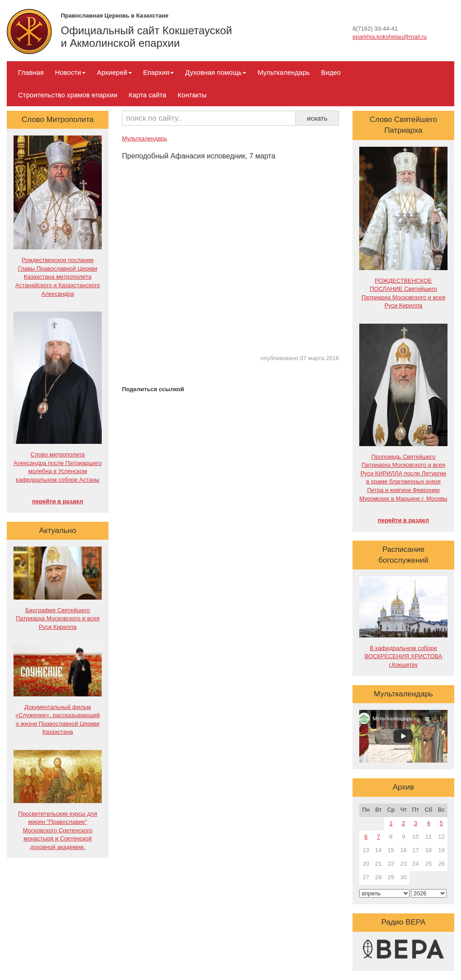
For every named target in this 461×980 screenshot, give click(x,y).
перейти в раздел (57, 501)
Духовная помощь (216, 72)
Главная (31, 72)
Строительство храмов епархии (68, 95)
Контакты (192, 95)
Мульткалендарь (284, 72)
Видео (331, 72)
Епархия (159, 72)
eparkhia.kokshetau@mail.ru (390, 37)
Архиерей (114, 72)
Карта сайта (148, 95)
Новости (70, 72)
